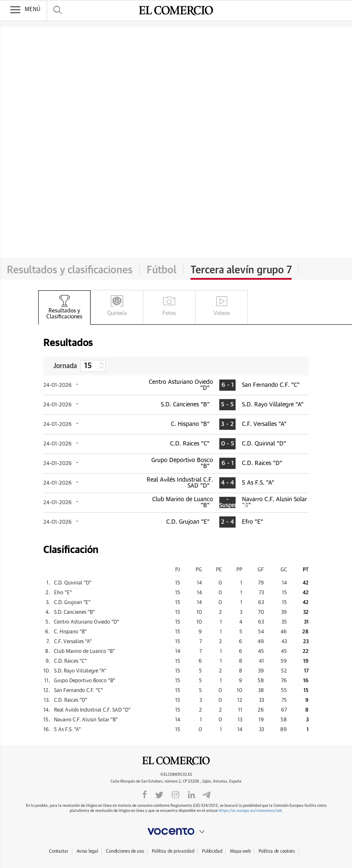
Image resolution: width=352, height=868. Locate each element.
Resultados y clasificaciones (70, 270)
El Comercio (176, 761)
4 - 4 (227, 483)
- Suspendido (227, 502)
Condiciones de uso (125, 851)
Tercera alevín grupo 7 (241, 270)
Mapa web (240, 851)
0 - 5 (228, 444)
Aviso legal (87, 851)
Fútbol (162, 270)
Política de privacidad (173, 851)
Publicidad (212, 851)
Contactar (58, 851)
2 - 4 (227, 522)
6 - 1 (228, 385)
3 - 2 (227, 424)
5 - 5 (227, 405)
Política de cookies (277, 851)
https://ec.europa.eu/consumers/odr (250, 811)
